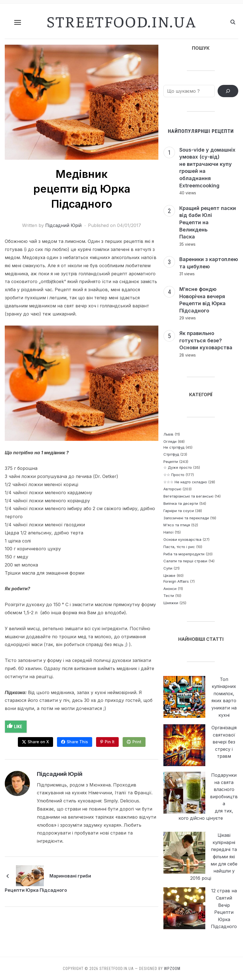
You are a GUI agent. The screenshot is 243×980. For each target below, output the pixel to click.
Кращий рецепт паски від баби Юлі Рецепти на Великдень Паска (208, 222)
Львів (168, 434)
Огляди (170, 441)
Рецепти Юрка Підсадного (36, 890)
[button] (18, 22)
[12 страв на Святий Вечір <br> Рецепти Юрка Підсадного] (184, 908)
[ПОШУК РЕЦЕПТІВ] (228, 91)
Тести (169, 596)
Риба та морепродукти (184, 554)
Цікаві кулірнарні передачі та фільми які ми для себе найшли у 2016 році (214, 857)
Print (137, 742)
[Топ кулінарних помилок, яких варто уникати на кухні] (184, 697)
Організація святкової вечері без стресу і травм (224, 742)
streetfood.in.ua (121, 21)
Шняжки (171, 603)
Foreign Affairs (176, 581)
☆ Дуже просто (178, 467)
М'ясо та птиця (177, 525)
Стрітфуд (171, 454)
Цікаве (169, 575)
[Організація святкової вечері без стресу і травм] (184, 745)
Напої (168, 532)
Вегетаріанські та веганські (188, 496)
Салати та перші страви (185, 561)
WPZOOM (172, 969)
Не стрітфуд (174, 447)
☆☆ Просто (174, 475)
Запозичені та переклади (186, 518)
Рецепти (171, 462)
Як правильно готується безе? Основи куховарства (206, 340)
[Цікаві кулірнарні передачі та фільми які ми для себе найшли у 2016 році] (184, 853)
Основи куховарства (182, 539)
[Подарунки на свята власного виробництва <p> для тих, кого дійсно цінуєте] (184, 793)
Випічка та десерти (181, 503)
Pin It (110, 742)
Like (15, 726)
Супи (168, 568)
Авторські (172, 489)
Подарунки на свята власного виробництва (224, 789)
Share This (77, 742)
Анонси (170, 589)
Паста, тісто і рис (179, 547)
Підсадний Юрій (63, 225)
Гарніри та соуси (179, 511)
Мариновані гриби (70, 876)
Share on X (38, 742)
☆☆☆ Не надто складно (185, 482)
